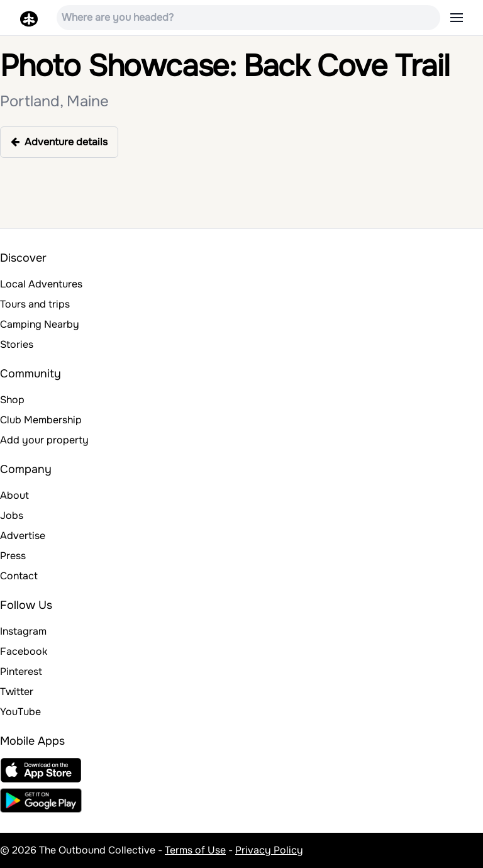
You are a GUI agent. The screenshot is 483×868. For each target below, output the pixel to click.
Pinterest (21, 671)
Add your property (44, 440)
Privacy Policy (269, 850)
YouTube (20, 712)
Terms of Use (195, 850)
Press (13, 556)
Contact (19, 576)
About (14, 495)
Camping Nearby (40, 324)
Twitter (17, 692)
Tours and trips (35, 304)
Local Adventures (41, 284)
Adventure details (59, 142)
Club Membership (41, 420)
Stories (17, 344)
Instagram (23, 631)
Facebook (24, 651)
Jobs (12, 515)
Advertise (23, 536)
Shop (12, 400)
